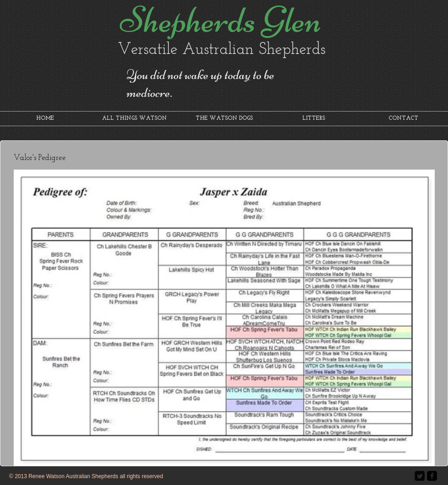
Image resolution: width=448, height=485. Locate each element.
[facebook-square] (432, 476)
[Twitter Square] (420, 476)
